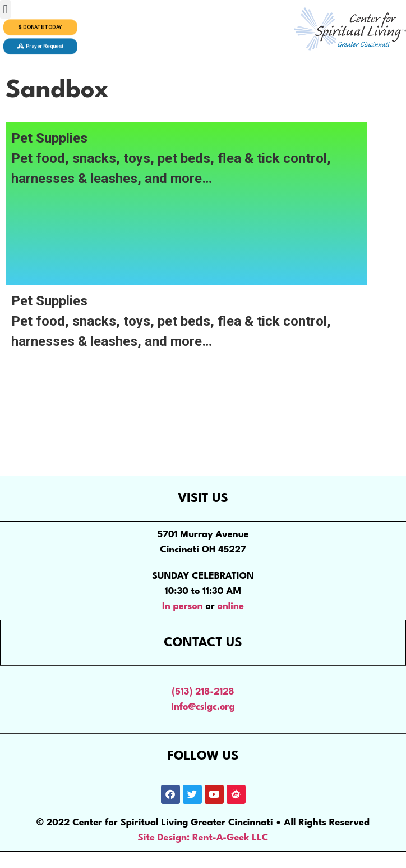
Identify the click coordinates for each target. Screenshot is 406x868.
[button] (5, 9)
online (231, 607)
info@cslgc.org (203, 707)
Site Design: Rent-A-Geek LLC (203, 838)
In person (183, 607)
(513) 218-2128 (203, 692)
